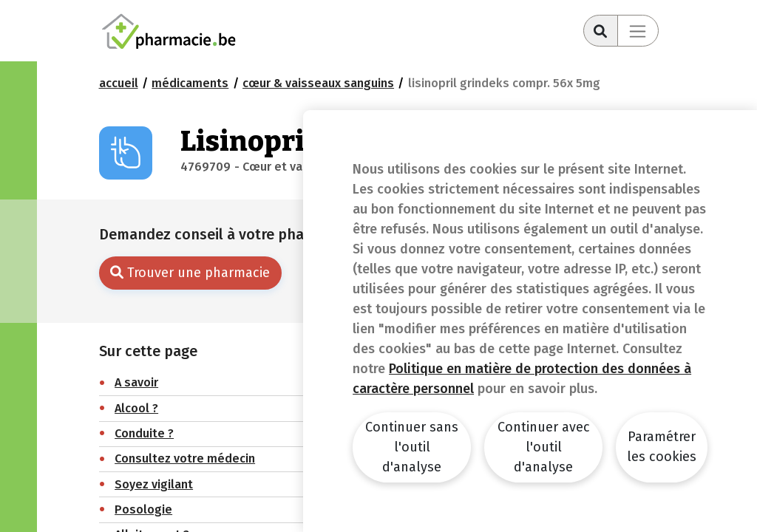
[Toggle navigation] (638, 31)
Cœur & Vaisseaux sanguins (318, 83)
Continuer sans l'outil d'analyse (412, 447)
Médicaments (190, 83)
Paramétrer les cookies (662, 447)
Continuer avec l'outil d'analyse (544, 447)
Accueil (119, 83)
